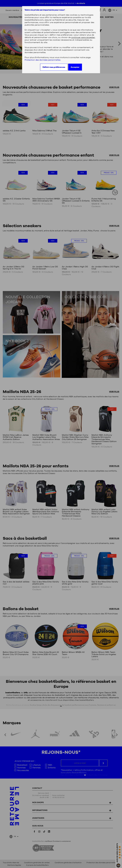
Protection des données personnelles (42, 60)
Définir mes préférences (54, 67)
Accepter (75, 67)
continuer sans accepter (83, 37)
